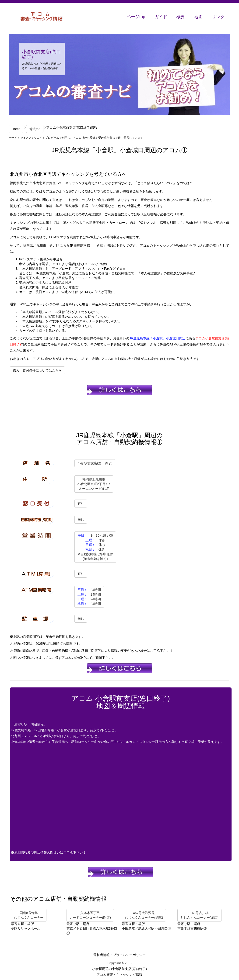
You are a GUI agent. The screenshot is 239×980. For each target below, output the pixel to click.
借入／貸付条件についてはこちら (37, 370)
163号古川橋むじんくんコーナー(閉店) (199, 915)
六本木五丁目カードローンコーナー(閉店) (90, 915)
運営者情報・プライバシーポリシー (119, 955)
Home (16, 129)
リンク (218, 17)
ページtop (136, 17)
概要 (181, 17)
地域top (35, 129)
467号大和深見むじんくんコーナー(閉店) (144, 915)
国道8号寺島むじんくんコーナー (29, 915)
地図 (198, 17)
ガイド (161, 17)
